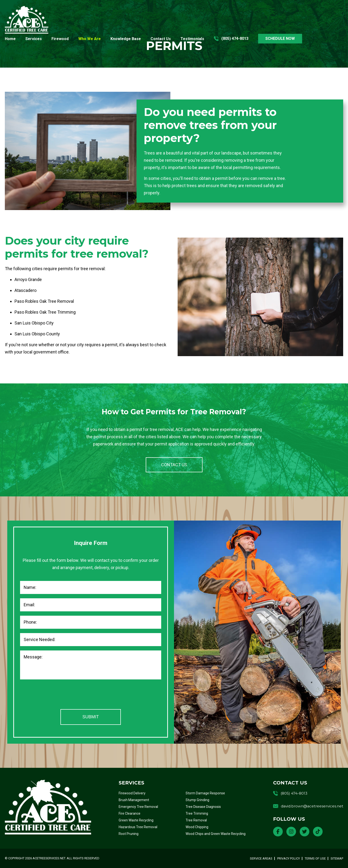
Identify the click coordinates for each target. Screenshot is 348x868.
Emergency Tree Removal (138, 807)
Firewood (60, 39)
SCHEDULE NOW (280, 39)
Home (10, 39)
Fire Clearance (130, 813)
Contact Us (161, 39)
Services (34, 39)
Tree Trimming (197, 813)
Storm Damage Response (205, 793)
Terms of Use (315, 858)
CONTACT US (174, 465)
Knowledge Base (126, 39)
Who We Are (90, 39)
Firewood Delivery (132, 793)
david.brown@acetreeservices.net (312, 806)
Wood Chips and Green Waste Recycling (216, 834)
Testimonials (192, 39)
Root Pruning (129, 834)
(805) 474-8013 (235, 39)
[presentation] (57, 695)
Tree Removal (196, 820)
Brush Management (134, 800)
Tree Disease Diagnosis (203, 807)
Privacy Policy (289, 858)
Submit (91, 717)
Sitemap (337, 858)
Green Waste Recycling (136, 820)
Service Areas (261, 858)
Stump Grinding (197, 800)
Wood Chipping (197, 827)
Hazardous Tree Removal (138, 827)
